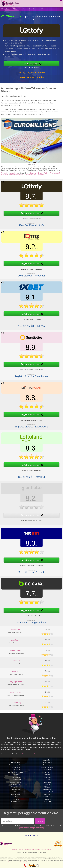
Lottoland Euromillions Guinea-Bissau (28, 468)
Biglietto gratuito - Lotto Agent (28, 424)
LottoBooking (16, 703)
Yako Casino (16, 640)
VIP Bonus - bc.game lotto (28, 619)
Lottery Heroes (16, 692)
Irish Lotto (47, 778)
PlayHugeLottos (16, 682)
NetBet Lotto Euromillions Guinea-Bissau (28, 563)
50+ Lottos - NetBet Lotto (28, 569)
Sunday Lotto (47, 802)
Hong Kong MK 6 (47, 795)
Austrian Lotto (16, 793)
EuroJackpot (47, 768)
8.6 (27, 449)
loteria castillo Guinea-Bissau (16, 653)
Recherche (43, 850)
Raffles (46, 173)
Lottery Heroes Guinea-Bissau (16, 695)
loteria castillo (16, 650)
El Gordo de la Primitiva (16, 775)
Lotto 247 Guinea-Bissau (16, 674)
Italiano (24, 9)
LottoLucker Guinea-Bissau (16, 633)
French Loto (47, 785)
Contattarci (21, 850)
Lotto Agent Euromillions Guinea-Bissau (28, 418)
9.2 (27, 248)
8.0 (27, 544)
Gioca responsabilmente (34, 850)
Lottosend (16, 661)
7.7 (27, 595)
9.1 (27, 298)
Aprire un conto (34, 64)
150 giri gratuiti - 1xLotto (28, 323)
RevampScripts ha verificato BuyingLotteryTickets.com (20, 862)
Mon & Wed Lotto (47, 800)
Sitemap (49, 850)
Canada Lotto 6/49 (47, 771)
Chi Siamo (15, 850)
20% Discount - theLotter (28, 273)
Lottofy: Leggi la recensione (32, 75)
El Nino (16, 795)
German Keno (16, 798)
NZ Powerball (16, 773)
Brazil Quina (47, 793)
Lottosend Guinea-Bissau (16, 664)
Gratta (40, 173)
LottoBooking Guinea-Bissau (16, 706)
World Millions (16, 790)
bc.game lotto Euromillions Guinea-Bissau (28, 614)
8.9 (27, 348)
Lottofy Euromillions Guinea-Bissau (28, 217)
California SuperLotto (16, 768)
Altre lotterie (5, 175)
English (36, 835)
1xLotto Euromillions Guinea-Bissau (28, 317)
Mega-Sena (47, 780)
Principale (16, 9)
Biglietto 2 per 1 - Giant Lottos (28, 373)
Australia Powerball (16, 785)
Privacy (26, 850)
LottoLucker (16, 630)
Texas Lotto (47, 805)
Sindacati (33, 173)
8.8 (27, 399)
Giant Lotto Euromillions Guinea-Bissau (28, 518)
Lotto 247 (16, 671)
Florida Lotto (16, 771)
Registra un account (27, 212)
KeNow (16, 800)
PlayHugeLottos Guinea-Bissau (16, 685)
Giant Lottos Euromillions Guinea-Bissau (28, 368)
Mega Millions (13, 173)
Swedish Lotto (16, 805)
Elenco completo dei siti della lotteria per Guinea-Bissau (28, 175)
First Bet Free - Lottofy (35, 67)
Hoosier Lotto (47, 773)
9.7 (27, 197)
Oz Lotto (47, 775)
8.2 (27, 499)
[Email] (18, 821)
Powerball (4, 173)
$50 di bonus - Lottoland (28, 474)
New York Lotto (16, 780)
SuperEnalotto (47, 766)
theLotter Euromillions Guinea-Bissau (28, 267)
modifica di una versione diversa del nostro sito (36, 753)
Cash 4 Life (47, 788)
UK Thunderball (16, 783)
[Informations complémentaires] (32, 828)
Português (28, 835)
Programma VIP (55, 173)
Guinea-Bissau (6, 9)
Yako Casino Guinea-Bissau (16, 643)
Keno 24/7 (47, 798)
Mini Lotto (47, 790)
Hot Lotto (16, 778)
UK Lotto (47, 783)
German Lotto (16, 788)
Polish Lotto (16, 802)
